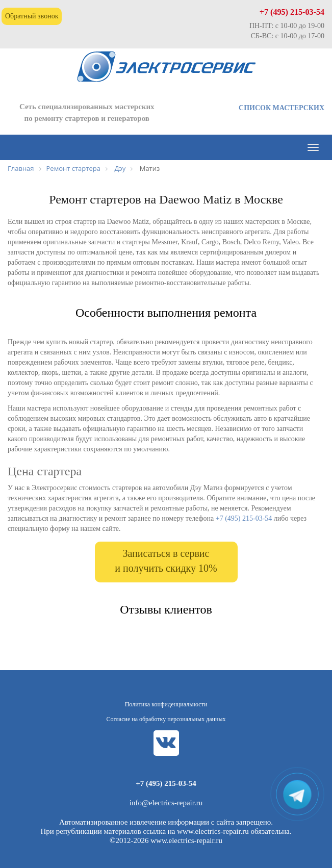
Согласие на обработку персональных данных (166, 719)
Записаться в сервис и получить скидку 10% (166, 561)
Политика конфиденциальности (166, 704)
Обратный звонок (32, 16)
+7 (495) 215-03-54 (292, 12)
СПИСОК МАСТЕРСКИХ (282, 108)
